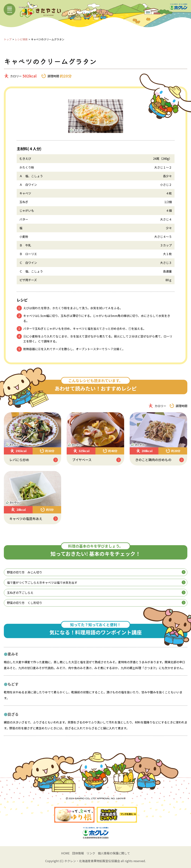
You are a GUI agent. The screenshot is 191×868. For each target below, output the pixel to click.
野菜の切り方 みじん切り (96, 572)
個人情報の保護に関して (114, 853)
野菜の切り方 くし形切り (96, 603)
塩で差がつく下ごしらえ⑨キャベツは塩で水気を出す (96, 582)
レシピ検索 (21, 39)
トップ (8, 39)
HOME (65, 853)
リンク (91, 853)
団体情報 (78, 853)
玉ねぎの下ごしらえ (96, 593)
